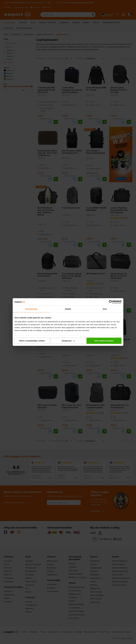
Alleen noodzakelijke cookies (32, 341)
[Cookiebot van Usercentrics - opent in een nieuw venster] (111, 302)
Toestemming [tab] (31, 309)
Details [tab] (68, 309)
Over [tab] (105, 309)
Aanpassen (68, 341)
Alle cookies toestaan (104, 341)
